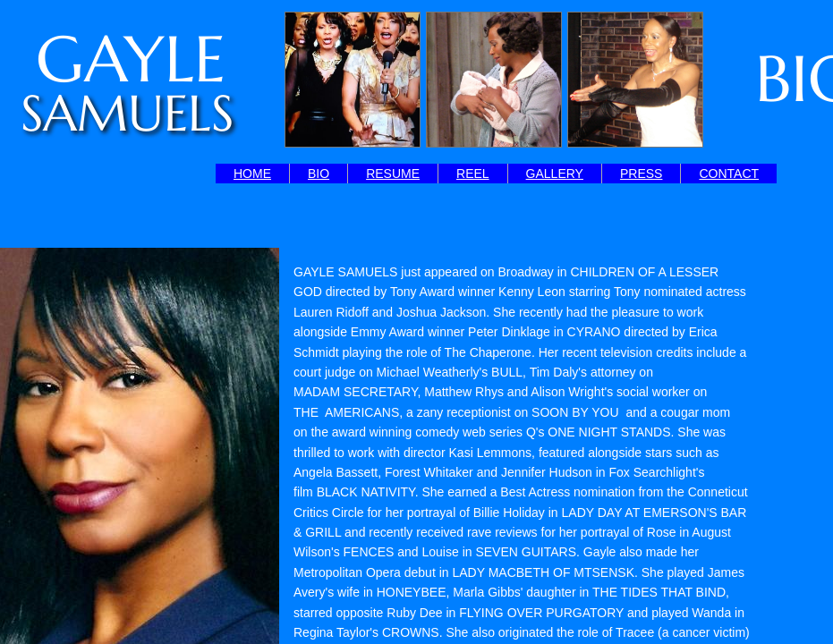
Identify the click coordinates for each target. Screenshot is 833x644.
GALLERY (555, 174)
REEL (473, 174)
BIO (319, 174)
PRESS (641, 174)
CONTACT (729, 174)
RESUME (393, 174)
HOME (252, 174)
